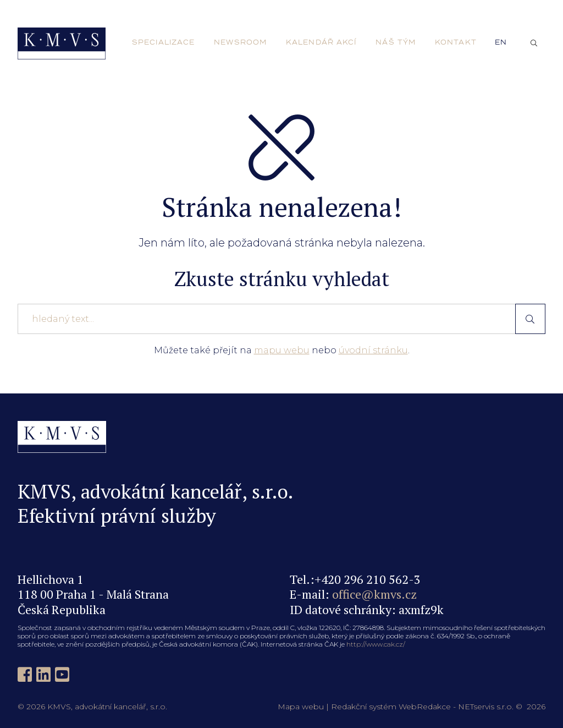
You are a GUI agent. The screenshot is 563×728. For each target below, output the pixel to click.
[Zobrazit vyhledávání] (534, 43)
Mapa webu (301, 707)
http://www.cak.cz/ (376, 644)
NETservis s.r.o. (486, 707)
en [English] (501, 42)
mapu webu (282, 350)
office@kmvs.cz (374, 594)
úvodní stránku (373, 350)
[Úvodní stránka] (62, 43)
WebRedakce (425, 707)
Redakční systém (364, 707)
